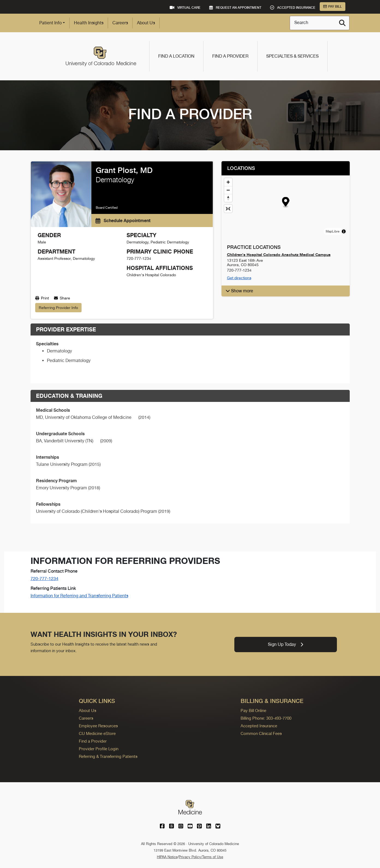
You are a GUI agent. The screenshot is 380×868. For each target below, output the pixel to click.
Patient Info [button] (50, 23)
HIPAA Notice (167, 857)
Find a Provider (230, 56)
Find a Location (176, 56)
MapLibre (333, 231)
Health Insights (89, 23)
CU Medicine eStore (97, 733)
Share (62, 298)
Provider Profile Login (99, 749)
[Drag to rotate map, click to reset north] (228, 198)
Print (42, 298)
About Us (146, 23)
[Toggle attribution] (344, 231)
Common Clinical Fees (261, 733)
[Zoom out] (228, 190)
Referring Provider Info (58, 308)
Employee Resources (98, 726)
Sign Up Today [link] (285, 644)
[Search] (342, 23)
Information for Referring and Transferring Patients (79, 596)
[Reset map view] (228, 209)
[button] (285, 203)
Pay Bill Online (253, 710)
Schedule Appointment (123, 220)
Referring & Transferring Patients (108, 756)
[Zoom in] (228, 182)
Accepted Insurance (259, 726)
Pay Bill (333, 7)
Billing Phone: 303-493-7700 (266, 718)
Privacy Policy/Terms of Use (201, 857)
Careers (120, 23)
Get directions (239, 278)
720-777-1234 (44, 579)
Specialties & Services (292, 56)
